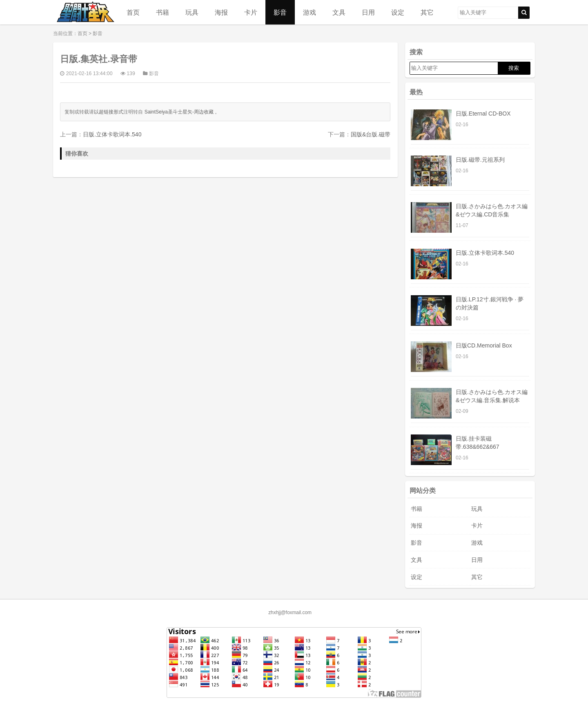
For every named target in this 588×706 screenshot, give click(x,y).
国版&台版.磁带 (371, 134)
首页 (133, 12)
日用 (368, 12)
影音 (280, 12)
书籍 (163, 12)
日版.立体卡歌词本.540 (112, 134)
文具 (339, 12)
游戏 (310, 12)
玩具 (192, 12)
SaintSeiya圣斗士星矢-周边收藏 (179, 112)
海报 (221, 12)
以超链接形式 (109, 112)
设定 (398, 12)
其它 (427, 12)
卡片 (251, 12)
